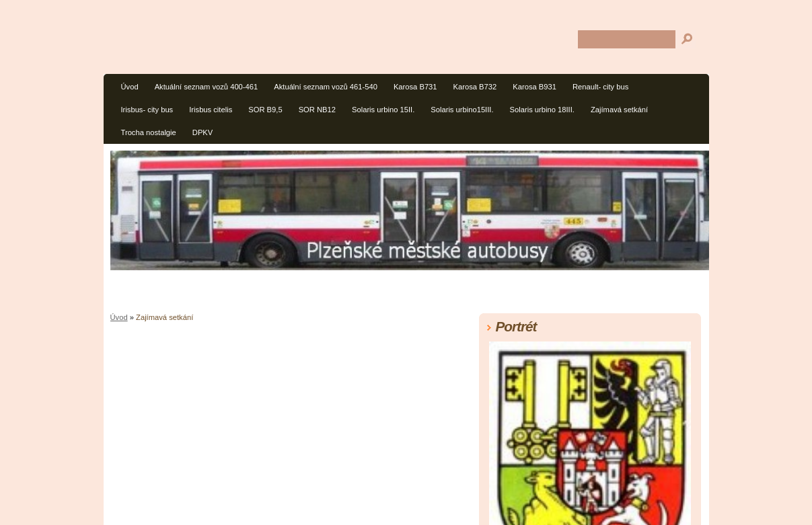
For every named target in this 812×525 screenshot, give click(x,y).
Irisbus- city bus (147, 110)
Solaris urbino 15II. (383, 110)
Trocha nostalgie (149, 132)
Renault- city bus (600, 87)
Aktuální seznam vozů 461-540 (326, 87)
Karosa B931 (534, 87)
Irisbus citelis (211, 110)
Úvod (130, 87)
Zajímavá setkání (619, 110)
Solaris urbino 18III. (542, 110)
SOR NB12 (317, 110)
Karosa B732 (475, 87)
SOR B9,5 (265, 110)
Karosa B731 (415, 87)
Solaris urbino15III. (462, 110)
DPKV (202, 132)
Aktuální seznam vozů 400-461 (207, 87)
